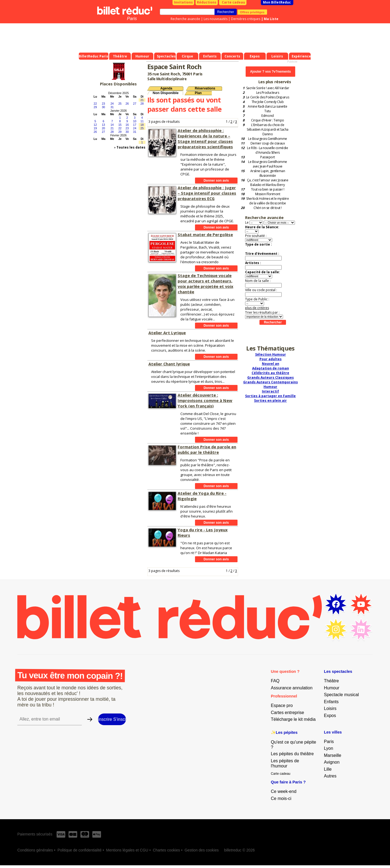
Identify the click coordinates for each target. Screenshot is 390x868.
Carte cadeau (233, 2)
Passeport (268, 157)
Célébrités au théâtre (270, 373)
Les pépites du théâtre (292, 754)
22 (95, 104)
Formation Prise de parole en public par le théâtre (207, 449)
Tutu (267, 111)
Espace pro (282, 705)
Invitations (183, 2)
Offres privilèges (252, 12)
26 (127, 104)
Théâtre (331, 681)
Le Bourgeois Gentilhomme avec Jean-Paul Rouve (267, 164)
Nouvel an (271, 364)
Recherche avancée (185, 19)
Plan (198, 93)
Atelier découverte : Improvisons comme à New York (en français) (205, 400)
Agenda (166, 88)
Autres (330, 776)
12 (95, 125)
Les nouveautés (216, 19)
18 (142, 125)
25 (120, 104)
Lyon (329, 748)
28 (142, 104)
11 (142, 121)
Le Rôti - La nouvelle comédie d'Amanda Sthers (267, 150)
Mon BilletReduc (277, 2)
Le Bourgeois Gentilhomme (267, 139)
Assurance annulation (292, 688)
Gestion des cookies (201, 850)
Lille (328, 769)
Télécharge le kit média (293, 719)
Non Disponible (166, 93)
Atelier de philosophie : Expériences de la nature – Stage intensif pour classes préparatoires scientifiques (205, 139)
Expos (330, 716)
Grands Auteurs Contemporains (271, 382)
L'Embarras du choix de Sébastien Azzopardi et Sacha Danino (268, 129)
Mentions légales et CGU (127, 850)
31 (112, 107)
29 (95, 107)
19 (95, 128)
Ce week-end (284, 791)
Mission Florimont (268, 194)
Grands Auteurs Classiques (271, 377)
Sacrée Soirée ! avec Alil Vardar (268, 88)
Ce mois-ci (281, 798)
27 (135, 104)
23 (103, 104)
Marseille (333, 755)
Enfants (331, 702)
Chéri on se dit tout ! (267, 208)
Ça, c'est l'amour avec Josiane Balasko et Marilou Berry (268, 182)
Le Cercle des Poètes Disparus (268, 97)
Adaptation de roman (271, 368)
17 (135, 125)
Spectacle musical (341, 695)
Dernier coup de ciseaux (268, 143)
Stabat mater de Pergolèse (205, 234)
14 (112, 125)
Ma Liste (271, 19)
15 (120, 125)
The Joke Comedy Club (268, 102)
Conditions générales (35, 850)
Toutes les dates (131, 147)
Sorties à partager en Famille (270, 396)
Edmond (267, 116)
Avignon (332, 762)
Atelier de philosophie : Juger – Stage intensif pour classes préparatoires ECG (207, 193)
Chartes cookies (166, 850)
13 (103, 125)
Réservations (205, 88)
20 (103, 128)
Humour (270, 387)
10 (135, 121)
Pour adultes (271, 359)
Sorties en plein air (270, 401)
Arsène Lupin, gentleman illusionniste (268, 173)
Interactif (270, 391)
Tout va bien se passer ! (268, 189)
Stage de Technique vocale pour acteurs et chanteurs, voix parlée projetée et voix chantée (205, 284)
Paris (132, 19)
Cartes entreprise (287, 713)
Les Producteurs (268, 93)
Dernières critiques (246, 19)
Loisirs (330, 708)
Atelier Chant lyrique (169, 364)
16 (127, 125)
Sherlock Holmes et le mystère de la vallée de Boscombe (267, 201)
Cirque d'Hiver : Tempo (267, 120)
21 (142, 100)
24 (112, 104)
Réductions (207, 2)
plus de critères (257, 308)
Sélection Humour (271, 354)
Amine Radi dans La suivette (267, 106)
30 (103, 107)
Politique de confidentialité (79, 850)
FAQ (275, 681)
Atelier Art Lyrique (167, 333)
